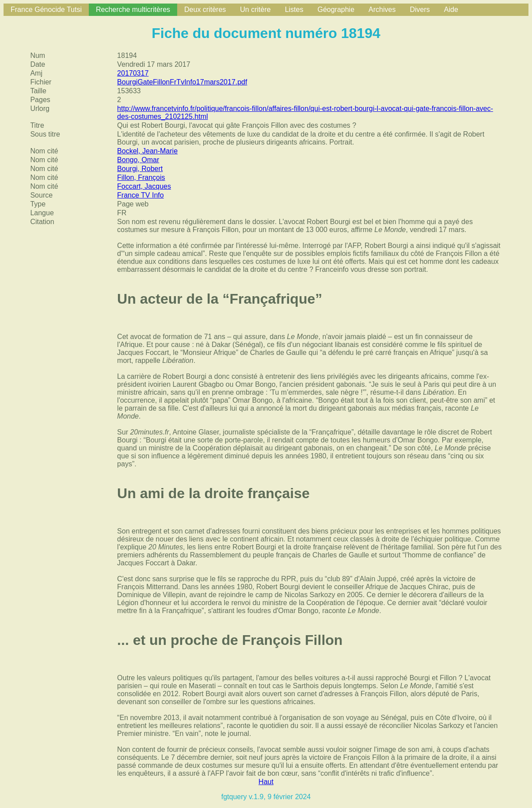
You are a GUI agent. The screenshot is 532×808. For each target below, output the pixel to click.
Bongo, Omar (138, 160)
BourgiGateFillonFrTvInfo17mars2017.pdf (182, 82)
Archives (382, 10)
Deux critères (205, 10)
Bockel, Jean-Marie (147, 151)
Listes (294, 10)
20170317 (133, 73)
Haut (266, 782)
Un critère (255, 10)
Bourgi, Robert (140, 169)
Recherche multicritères (133, 10)
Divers (420, 10)
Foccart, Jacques (144, 186)
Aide (451, 10)
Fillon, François (141, 177)
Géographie (336, 10)
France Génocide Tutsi (46, 10)
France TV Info (141, 195)
